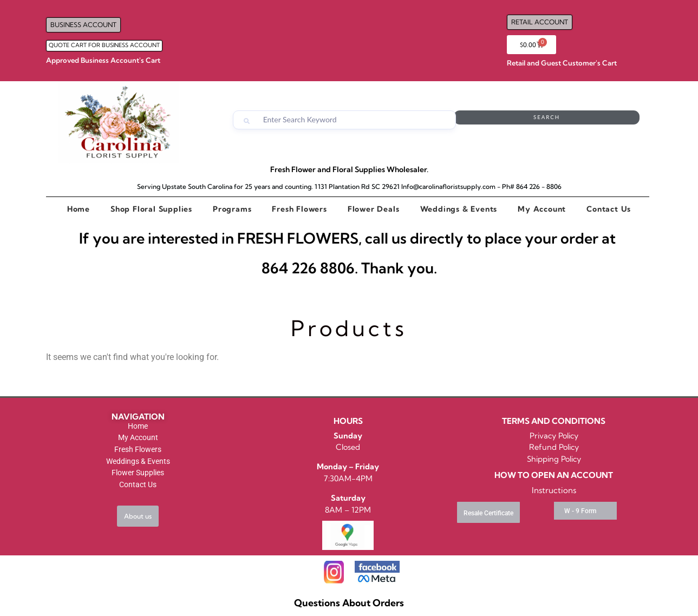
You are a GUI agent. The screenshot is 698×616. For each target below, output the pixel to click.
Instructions (554, 490)
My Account (542, 209)
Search (596, 120)
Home (79, 209)
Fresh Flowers (299, 209)
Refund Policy (554, 447)
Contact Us (609, 209)
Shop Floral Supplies (151, 209)
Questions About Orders (349, 603)
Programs (232, 209)
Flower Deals (374, 209)
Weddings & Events (459, 209)
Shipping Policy (554, 459)
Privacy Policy (554, 436)
